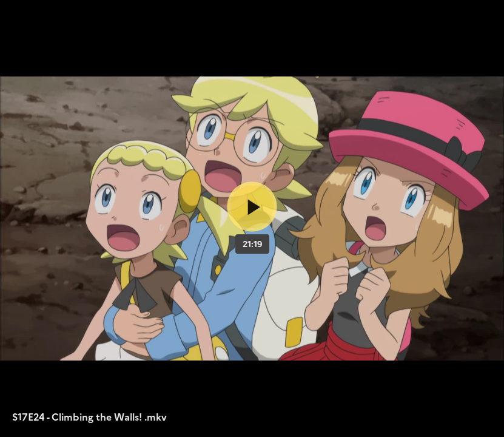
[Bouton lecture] (252, 207)
